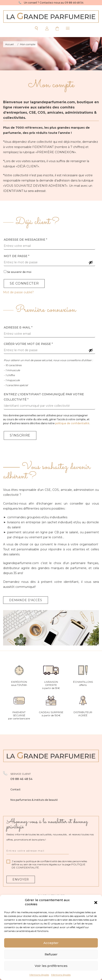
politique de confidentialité (72, 423)
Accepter (51, 943)
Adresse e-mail (18, 327)
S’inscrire (20, 435)
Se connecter (24, 283)
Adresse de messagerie (25, 240)
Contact (15, 789)
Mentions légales (39, 975)
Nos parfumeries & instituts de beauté (34, 800)
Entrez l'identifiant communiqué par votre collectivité (44, 397)
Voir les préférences (51, 966)
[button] (96, 902)
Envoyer (21, 879)
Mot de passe (17, 256)
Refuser (51, 954)
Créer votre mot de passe (28, 344)
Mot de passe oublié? (18, 292)
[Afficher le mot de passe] (91, 262)
